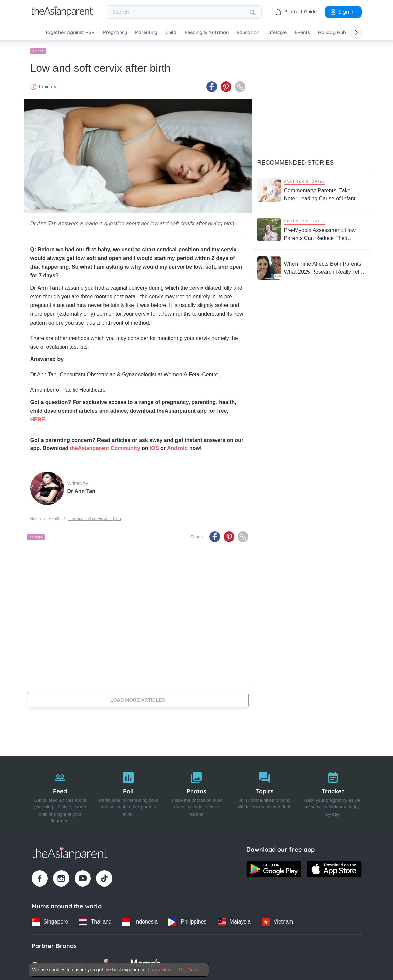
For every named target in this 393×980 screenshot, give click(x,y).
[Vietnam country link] (277, 920)
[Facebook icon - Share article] (212, 85)
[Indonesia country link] (140, 920)
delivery (36, 535)
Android (177, 446)
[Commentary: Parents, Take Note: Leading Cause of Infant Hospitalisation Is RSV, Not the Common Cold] (311, 188)
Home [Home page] (36, 517)
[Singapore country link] (50, 920)
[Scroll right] (356, 32)
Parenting (146, 32)
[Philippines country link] (187, 920)
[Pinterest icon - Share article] (226, 85)
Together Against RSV (70, 32)
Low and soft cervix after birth (95, 517)
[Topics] (265, 794)
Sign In (342, 12)
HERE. (38, 418)
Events (302, 32)
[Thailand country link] (95, 920)
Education (248, 32)
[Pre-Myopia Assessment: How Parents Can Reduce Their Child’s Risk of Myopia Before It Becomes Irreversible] (311, 228)
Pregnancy (115, 32)
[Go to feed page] (62, 15)
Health (38, 49)
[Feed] (60, 794)
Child (171, 32)
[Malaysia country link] (234, 920)
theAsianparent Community (105, 446)
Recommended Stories (296, 161)
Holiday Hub (332, 32)
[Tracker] (333, 794)
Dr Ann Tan (81, 489)
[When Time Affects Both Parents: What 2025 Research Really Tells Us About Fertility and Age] (311, 266)
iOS (154, 446)
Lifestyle (277, 32)
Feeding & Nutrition (207, 32)
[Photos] (196, 794)
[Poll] (128, 794)
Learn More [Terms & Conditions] (160, 970)
